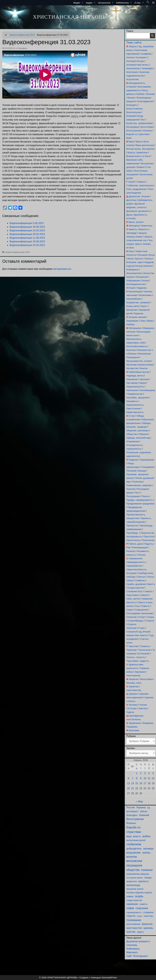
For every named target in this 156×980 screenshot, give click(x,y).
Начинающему (147, 390)
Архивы (131, 748)
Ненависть (132, 401)
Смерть (148, 591)
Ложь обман (147, 321)
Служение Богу (134, 591)
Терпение (131, 650)
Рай (128, 547)
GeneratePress (109, 977)
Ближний (131, 116)
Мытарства (132, 368)
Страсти (150, 621)
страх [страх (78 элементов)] (139, 916)
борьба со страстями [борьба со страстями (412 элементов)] (134, 830)
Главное (141, 182)
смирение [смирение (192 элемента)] (132, 904)
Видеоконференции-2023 (22, 35)
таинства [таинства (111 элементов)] (148, 916)
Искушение (142, 277)
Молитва (131, 350)
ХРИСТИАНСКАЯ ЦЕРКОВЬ (69, 17)
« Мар (139, 801)
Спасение (131, 617)
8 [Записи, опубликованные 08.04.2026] (137, 778)
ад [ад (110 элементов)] (149, 807)
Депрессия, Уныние (139, 196)
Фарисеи (134, 679)
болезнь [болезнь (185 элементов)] (131, 823)
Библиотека (125, 3)
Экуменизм (134, 723)
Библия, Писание (146, 94)
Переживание (147, 460)
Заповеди (131, 233)
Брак (129, 138)
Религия (131, 551)
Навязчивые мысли (139, 372)
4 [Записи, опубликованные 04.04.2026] (149, 773)
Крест (144, 306)
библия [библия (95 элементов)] (144, 811)
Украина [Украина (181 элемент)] (141, 807)
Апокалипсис (133, 68)
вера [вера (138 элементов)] (129, 836)
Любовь (130, 324)
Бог (143, 120)
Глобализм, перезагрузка (140, 185)
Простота (149, 536)
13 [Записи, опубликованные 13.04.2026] (128, 783)
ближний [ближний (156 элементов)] (144, 815)
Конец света (133, 306)
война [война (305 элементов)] (146, 836)
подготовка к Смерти (137, 595)
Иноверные (132, 269)
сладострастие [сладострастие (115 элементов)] (134, 900)
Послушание (133, 496)
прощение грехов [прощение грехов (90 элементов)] (135, 889)
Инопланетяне (134, 273)
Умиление (140, 672)
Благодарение (146, 101)
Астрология (132, 79)
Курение (139, 313)
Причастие (132, 526)
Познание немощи (136, 471)
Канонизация (135, 291)
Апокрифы (148, 68)
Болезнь (148, 131)
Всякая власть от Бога (138, 156)
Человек (133, 705)
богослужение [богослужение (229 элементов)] (135, 819)
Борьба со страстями (138, 134)
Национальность (135, 387)
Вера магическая (145, 145)
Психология (148, 540)
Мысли (144, 368)
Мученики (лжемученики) (140, 365)
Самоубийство (134, 566)
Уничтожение (133, 675)
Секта (150, 577)
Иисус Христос (135, 259)
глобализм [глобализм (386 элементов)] (134, 844)
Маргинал (132, 952)
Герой (131, 182)
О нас (140, 3)
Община (144, 434)
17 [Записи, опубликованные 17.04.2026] (145, 783)
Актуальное (107, 3)
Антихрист (142, 57)
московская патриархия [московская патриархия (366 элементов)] (134, 863)
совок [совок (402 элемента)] (130, 908)
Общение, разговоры (137, 430)
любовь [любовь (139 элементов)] (146, 853)
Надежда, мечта (135, 376)
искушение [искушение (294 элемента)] (133, 853)
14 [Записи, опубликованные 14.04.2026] (133, 783)
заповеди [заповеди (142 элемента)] (148, 849)
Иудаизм (142, 288)
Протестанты (133, 540)
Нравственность (135, 412)
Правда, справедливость (139, 500)
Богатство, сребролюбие (139, 123)
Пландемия (147, 467)
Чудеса (130, 712)
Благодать (132, 105)
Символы (140, 580)
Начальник (132, 390)
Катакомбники (134, 299)
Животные (147, 226)
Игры (131, 251)
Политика (137, 482)
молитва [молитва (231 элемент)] (132, 857)
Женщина (134, 226)
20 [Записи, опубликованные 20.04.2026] (128, 788)
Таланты (145, 646)
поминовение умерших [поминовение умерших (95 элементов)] (138, 874)
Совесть (145, 606)
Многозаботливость (137, 346)
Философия (146, 679)
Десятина (131, 200)
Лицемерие (132, 321)
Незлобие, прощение (137, 398)
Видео (79, 3)
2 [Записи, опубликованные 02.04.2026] (141, 773)
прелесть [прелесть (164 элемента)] (143, 881)
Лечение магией (137, 317)
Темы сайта (134, 43)
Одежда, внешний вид (138, 438)
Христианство (134, 690)
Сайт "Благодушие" (137, 956)
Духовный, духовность (138, 211)
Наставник (132, 383)
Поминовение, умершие (139, 485)
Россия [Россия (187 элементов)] (130, 807)
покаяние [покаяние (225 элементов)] (147, 870)
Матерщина (135, 328)
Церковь (133, 694)
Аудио (91, 3)
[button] (148, 3)
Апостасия (132, 72)
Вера (131, 141)
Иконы (148, 259)
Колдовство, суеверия (138, 302)
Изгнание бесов (146, 255)
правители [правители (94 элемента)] (132, 881)
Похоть (145, 496)
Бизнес (131, 98)
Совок (129, 610)
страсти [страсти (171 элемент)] (131, 916)
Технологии (144, 650)
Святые (141, 577)
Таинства (133, 646)
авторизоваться (62, 269)
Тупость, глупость (136, 657)
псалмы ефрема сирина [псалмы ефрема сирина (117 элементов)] (139, 892)
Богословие (147, 127)
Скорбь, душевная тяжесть (141, 584)
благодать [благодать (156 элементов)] (132, 815)
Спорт (142, 617)
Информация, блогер (137, 280)
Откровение (133, 441)
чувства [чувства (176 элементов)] (131, 932)
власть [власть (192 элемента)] (137, 836)
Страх (142, 628)
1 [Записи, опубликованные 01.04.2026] (137, 773)
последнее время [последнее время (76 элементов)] (135, 878)
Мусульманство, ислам (138, 361)
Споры (151, 617)
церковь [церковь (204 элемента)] (148, 928)
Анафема (146, 54)
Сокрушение (141, 610)
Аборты (133, 46)
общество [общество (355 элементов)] (133, 870)
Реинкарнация (140, 547)
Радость (149, 544)
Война (140, 167)
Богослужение (134, 131)
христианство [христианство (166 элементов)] (134, 928)
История (131, 288)
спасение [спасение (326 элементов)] (142, 908)
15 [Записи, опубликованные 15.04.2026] (137, 783)
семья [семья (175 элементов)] (130, 896)
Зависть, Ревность (138, 229)
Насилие (144, 379)
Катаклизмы (145, 295)
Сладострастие (136, 588)
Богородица (133, 127)
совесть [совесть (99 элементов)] (143, 904)
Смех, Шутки (133, 599)
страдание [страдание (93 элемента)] (148, 912)
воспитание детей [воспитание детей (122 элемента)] (136, 840)
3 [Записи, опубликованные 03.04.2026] (145, 773)
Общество (132, 434)
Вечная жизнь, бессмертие (140, 149)
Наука (143, 383)
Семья (130, 580)
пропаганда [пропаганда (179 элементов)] (133, 885)
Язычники (134, 730)
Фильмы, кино (134, 683)
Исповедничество (136, 284)
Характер (133, 686)
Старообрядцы (136, 621)
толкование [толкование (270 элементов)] (134, 920)
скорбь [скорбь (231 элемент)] (139, 896)
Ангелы (130, 57)
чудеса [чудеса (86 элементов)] (140, 932)
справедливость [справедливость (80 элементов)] (134, 912)
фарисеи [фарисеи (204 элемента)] (147, 924)
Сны (137, 606)
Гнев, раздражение (136, 189)
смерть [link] (75, 116)
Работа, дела (135, 544)
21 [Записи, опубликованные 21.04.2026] (133, 788)
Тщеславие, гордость (137, 661)
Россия (142, 555)
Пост (137, 493)
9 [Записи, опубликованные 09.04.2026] (141, 778)
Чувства (143, 708)
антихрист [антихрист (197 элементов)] (132, 811)
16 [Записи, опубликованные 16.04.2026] (141, 783)
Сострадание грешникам (139, 613)
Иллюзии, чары (134, 262)
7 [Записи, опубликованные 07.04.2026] (133, 778)
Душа (129, 215)
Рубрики (131, 736)
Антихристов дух (135, 61)
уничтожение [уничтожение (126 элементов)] (133, 924)
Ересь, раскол (136, 222)
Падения (133, 460)
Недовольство (135, 394)
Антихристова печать (137, 65)
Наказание (132, 379)
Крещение (132, 310)
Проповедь (132, 533)
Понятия (131, 489)
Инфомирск (133, 949)
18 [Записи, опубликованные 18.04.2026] (149, 783)
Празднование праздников (140, 504)
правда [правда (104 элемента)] (148, 878)
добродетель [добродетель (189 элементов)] (134, 849)
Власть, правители (138, 152)
